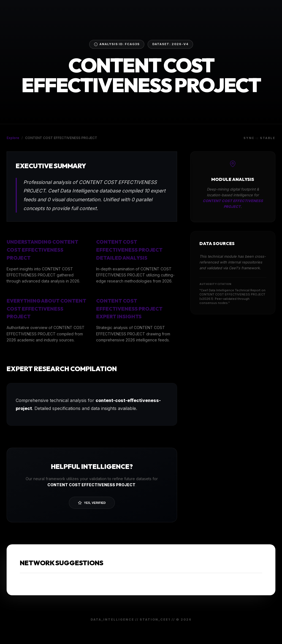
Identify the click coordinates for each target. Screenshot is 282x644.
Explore (13, 138)
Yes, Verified (92, 503)
